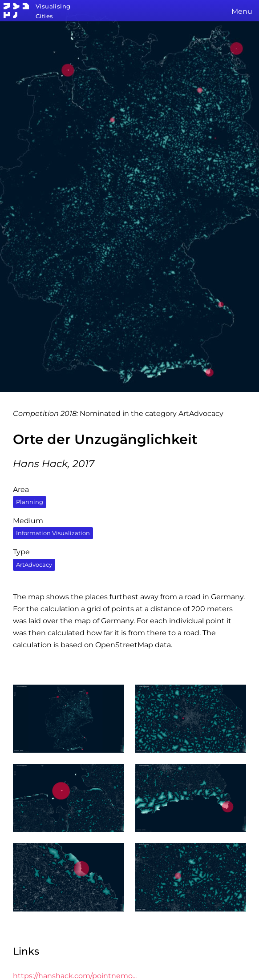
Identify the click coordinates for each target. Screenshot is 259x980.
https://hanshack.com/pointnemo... (75, 976)
